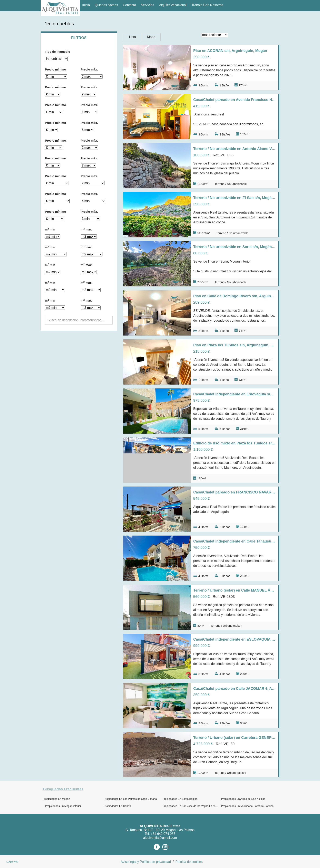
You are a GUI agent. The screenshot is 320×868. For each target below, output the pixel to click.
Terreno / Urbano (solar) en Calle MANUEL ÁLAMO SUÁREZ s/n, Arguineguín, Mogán (234, 590)
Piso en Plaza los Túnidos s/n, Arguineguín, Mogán (234, 345)
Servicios (147, 5)
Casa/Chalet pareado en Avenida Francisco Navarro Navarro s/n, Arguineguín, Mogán (234, 100)
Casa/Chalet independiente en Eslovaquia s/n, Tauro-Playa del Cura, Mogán (234, 394)
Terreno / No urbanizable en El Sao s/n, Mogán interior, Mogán (234, 198)
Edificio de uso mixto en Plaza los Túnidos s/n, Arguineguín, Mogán (234, 443)
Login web (12, 862)
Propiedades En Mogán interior (63, 806)
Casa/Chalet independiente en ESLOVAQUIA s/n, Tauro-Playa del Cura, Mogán (234, 639)
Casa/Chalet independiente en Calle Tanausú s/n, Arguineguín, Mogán (234, 541)
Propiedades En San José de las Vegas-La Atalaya (192, 806)
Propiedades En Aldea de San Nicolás (243, 799)
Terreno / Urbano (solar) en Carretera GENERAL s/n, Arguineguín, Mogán (234, 738)
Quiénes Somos (106, 5)
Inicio (86, 5)
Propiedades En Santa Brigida (180, 799)
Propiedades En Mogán (56, 799)
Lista (132, 37)
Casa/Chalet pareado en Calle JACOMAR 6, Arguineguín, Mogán (234, 689)
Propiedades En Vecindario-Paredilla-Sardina (247, 806)
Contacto (129, 5)
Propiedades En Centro (117, 806)
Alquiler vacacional (173, 5)
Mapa (151, 37)
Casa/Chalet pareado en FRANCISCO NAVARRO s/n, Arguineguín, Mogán (234, 492)
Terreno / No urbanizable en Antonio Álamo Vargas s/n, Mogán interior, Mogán (234, 149)
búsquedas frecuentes (63, 789)
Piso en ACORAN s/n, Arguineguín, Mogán (230, 51)
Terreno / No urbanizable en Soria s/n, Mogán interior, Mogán (234, 247)
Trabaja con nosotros (207, 5)
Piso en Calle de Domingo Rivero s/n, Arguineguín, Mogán (234, 296)
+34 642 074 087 (163, 834)
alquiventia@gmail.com (160, 838)
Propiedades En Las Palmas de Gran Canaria (130, 799)
